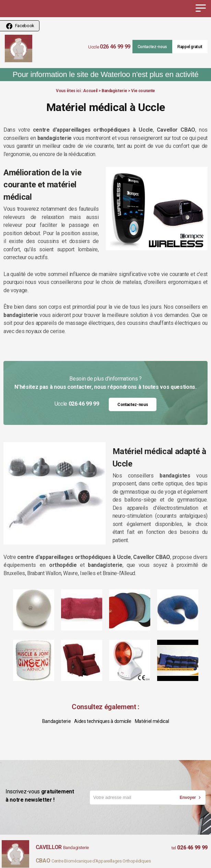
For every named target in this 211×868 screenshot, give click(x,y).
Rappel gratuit (190, 47)
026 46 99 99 (115, 47)
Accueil (90, 91)
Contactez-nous (152, 47)
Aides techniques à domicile (103, 721)
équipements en (25, 565)
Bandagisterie (114, 91)
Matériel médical (152, 721)
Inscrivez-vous (48, 796)
